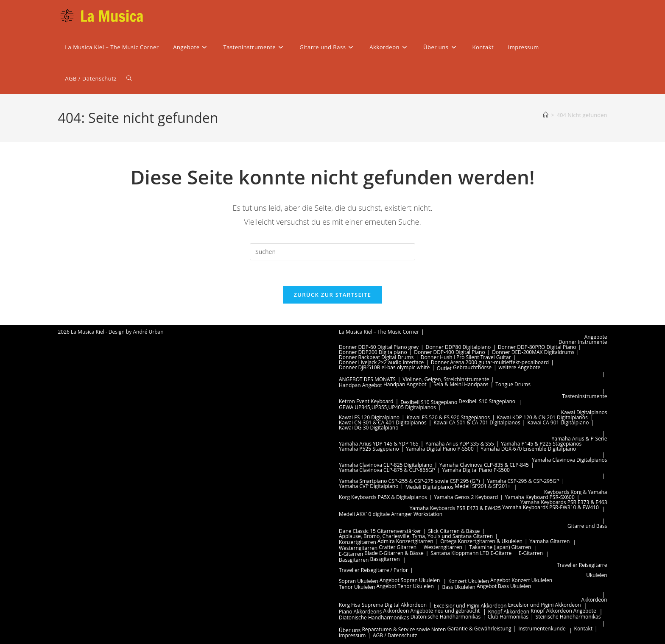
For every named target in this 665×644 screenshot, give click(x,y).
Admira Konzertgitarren (405, 541)
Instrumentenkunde (542, 629)
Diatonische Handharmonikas (374, 618)
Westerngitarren (358, 548)
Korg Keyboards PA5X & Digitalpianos (383, 497)
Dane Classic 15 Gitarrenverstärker (380, 531)
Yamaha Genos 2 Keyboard (466, 497)
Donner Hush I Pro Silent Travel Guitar (466, 357)
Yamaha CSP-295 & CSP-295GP (523, 481)
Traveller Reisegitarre (582, 565)
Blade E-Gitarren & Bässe (394, 553)
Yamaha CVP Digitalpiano (369, 486)
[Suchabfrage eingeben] (332, 252)
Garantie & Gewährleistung (479, 629)
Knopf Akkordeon (509, 612)
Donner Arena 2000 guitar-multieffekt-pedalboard (490, 362)
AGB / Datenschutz (395, 635)
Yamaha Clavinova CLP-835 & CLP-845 (484, 465)
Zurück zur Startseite (333, 295)
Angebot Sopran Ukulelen (410, 580)
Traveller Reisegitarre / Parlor (373, 570)
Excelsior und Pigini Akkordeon (470, 606)
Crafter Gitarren (398, 547)
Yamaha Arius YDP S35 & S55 (460, 444)
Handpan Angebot (360, 385)
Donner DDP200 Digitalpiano (373, 352)
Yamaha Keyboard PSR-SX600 (540, 497)
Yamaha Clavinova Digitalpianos (570, 460)
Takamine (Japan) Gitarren (500, 547)
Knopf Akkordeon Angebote (563, 611)
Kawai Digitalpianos (584, 412)
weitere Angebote (520, 367)
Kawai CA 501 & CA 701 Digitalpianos (477, 422)
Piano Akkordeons (360, 612)
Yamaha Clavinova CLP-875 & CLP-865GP (387, 470)
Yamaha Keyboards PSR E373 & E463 (564, 502)
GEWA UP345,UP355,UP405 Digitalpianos (387, 407)
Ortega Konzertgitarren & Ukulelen (481, 541)
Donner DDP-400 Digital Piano (449, 352)
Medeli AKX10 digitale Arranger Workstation (391, 514)
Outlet (444, 368)
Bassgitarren (354, 560)
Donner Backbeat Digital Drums (376, 357)
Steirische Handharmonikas (568, 617)
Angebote (596, 337)
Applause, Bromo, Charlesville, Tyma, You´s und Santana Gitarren (416, 536)
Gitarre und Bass (587, 526)
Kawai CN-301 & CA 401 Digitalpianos (383, 422)
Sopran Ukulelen (359, 581)
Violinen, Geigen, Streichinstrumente (446, 379)
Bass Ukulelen (459, 587)
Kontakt (583, 629)
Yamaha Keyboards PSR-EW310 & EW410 (550, 507)
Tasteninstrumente (584, 396)
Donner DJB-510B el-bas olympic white (384, 367)
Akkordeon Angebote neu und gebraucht (431, 611)
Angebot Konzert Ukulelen (521, 580)
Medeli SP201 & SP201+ (482, 486)
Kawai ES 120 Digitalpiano (369, 417)
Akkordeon (594, 600)
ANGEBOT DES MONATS (367, 379)
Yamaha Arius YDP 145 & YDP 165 (379, 444)
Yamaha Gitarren (550, 541)
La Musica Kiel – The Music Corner (379, 332)
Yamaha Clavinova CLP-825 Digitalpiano (386, 465)
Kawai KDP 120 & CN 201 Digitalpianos (542, 417)
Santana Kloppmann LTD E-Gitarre (471, 553)
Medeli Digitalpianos (429, 487)
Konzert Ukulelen (469, 581)
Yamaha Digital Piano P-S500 (440, 449)
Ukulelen (597, 575)
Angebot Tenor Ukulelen (405, 586)
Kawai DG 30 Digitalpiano (369, 428)
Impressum (352, 635)
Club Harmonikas (508, 617)
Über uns (350, 630)
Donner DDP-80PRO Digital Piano (537, 347)
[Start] (546, 115)
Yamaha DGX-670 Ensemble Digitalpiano (528, 449)
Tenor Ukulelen (357, 587)
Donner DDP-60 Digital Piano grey (379, 347)
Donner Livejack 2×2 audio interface (381, 362)
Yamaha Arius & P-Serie (580, 439)
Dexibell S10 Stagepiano (429, 402)
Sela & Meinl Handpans (461, 384)
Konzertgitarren (358, 542)
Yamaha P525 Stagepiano (369, 449)
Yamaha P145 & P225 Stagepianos (541, 444)
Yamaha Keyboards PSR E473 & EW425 (455, 508)
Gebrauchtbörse (472, 367)
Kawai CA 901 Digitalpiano (558, 422)
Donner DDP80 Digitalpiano (458, 347)
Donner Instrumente (583, 342)
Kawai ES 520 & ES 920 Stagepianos (448, 417)
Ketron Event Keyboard (366, 401)
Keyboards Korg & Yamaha (576, 492)
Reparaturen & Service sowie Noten (404, 629)
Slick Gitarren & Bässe (454, 531)
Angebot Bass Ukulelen (504, 586)
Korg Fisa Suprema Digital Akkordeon (383, 605)
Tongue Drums (513, 384)
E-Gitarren (351, 554)
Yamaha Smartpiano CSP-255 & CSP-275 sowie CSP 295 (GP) (409, 481)
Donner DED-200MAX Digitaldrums (533, 352)
